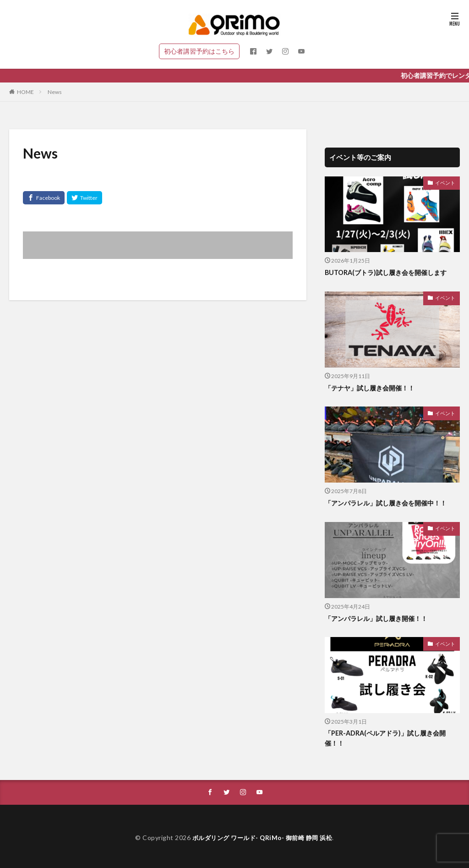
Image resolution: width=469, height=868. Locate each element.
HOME (25, 92)
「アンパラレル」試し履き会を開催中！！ (390, 503)
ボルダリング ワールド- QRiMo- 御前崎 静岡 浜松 (262, 839)
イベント (446, 182)
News (55, 92)
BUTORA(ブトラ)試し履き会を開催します (390, 272)
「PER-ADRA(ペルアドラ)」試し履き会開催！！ (389, 739)
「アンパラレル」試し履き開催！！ (380, 618)
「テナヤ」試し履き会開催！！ (373, 388)
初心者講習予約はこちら (199, 51)
